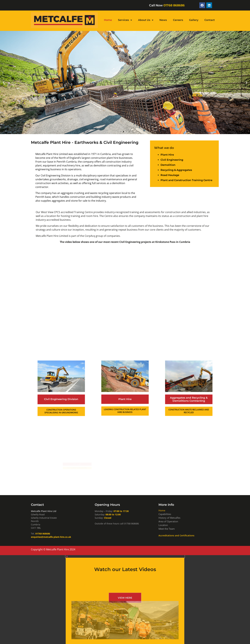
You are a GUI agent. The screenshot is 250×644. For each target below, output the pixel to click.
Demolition (168, 165)
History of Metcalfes (169, 518)
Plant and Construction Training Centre (186, 180)
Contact (210, 20)
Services (125, 20)
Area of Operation (168, 521)
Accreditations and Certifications (176, 535)
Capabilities (165, 514)
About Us (146, 20)
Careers (178, 20)
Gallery (194, 20)
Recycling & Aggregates (176, 170)
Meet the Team (167, 529)
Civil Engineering (172, 160)
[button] (4, 83)
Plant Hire (167, 155)
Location (163, 525)
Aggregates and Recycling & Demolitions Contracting (189, 396)
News (163, 20)
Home (108, 20)
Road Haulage (170, 175)
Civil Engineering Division (61, 396)
